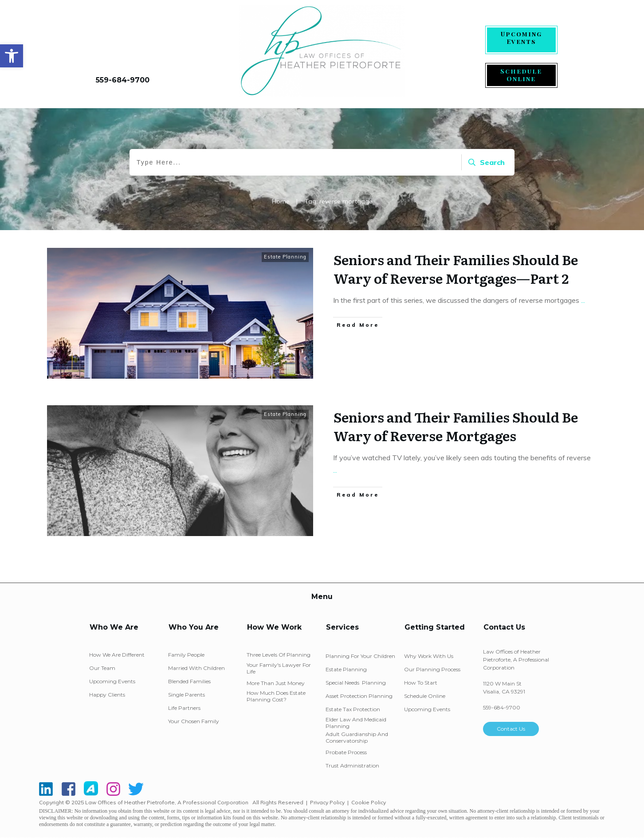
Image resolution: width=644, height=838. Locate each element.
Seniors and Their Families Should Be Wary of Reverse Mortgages (456, 426)
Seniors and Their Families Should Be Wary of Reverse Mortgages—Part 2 (456, 269)
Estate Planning (285, 257)
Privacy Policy (327, 802)
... (583, 300)
